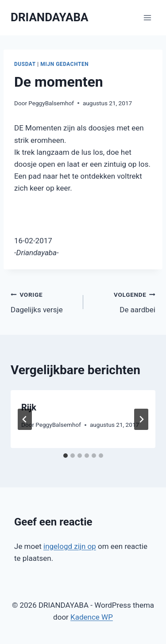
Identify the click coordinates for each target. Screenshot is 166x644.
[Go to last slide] (25, 419)
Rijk (29, 407)
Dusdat (25, 64)
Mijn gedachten (64, 64)
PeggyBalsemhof (51, 103)
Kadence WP (92, 617)
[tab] (66, 456)
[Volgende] (141, 419)
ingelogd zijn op (70, 546)
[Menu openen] (147, 17)
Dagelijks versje (43, 301)
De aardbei (123, 301)
